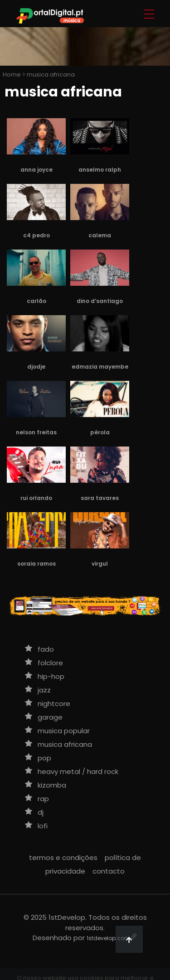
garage (50, 717)
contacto (109, 871)
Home (11, 74)
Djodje (36, 367)
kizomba (52, 785)
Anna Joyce (36, 170)
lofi (43, 826)
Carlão (36, 301)
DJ (41, 812)
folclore (50, 663)
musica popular (64, 731)
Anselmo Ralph (100, 170)
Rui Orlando (36, 498)
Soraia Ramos (36, 564)
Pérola (100, 432)
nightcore (54, 704)
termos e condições (63, 857)
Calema (100, 235)
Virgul (100, 564)
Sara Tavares (100, 498)
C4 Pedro (36, 235)
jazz (44, 690)
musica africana (65, 744)
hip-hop (51, 676)
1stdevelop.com (108, 938)
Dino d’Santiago (100, 301)
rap (43, 799)
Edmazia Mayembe (100, 367)
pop (44, 758)
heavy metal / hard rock (78, 771)
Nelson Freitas (36, 432)
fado (46, 649)
